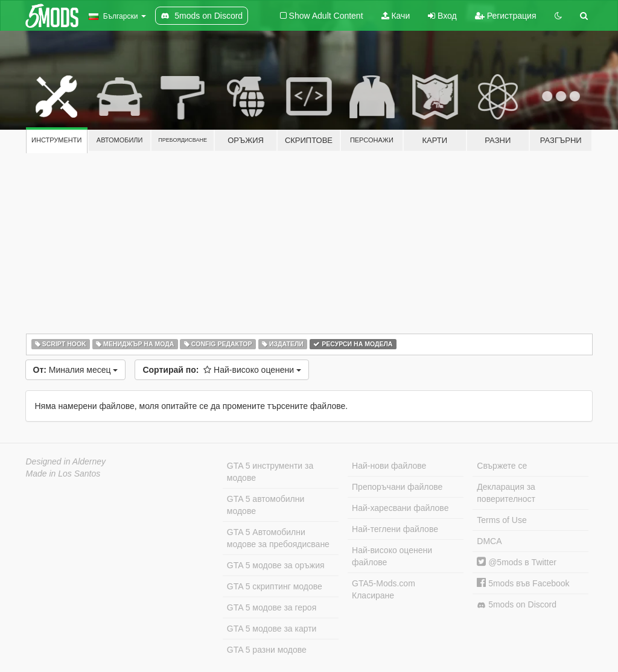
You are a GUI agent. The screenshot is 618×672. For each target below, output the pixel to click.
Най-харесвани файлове (400, 508)
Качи (396, 16)
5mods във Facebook (523, 583)
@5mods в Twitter (517, 562)
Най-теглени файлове (395, 529)
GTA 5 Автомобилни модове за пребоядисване (278, 538)
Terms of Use (502, 520)
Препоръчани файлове (397, 487)
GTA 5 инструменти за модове (270, 472)
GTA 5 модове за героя (272, 607)
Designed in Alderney (66, 461)
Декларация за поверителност (506, 493)
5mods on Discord (517, 605)
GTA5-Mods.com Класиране (384, 589)
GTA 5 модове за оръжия (276, 565)
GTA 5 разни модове (267, 650)
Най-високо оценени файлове (392, 556)
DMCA (489, 541)
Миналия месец (76, 370)
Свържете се (502, 466)
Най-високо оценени (222, 370)
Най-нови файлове (389, 466)
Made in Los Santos (63, 474)
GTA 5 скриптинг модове (275, 586)
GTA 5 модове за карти (272, 629)
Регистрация (506, 16)
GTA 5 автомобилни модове (266, 505)
